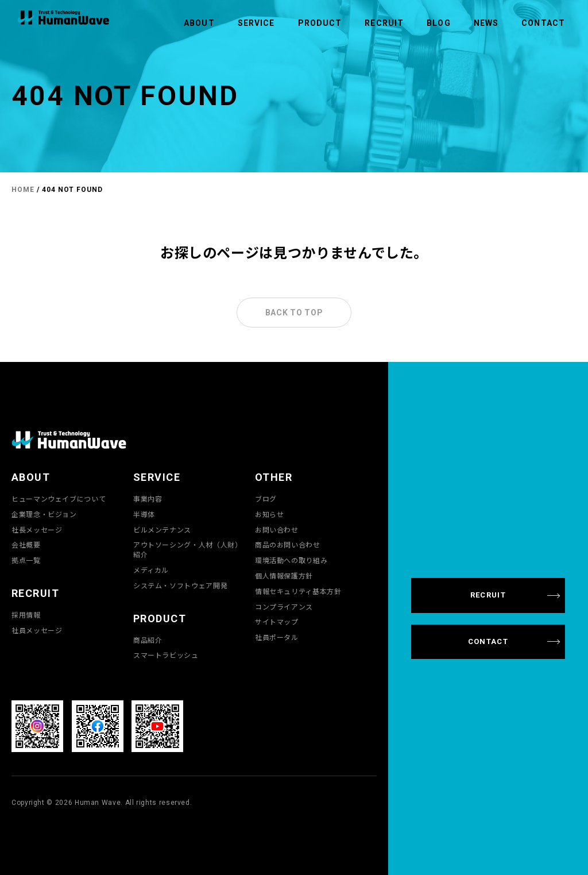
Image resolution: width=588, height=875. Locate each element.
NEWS (486, 23)
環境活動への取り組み (291, 560)
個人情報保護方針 (284, 576)
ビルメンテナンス (162, 530)
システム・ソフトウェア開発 (180, 585)
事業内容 (148, 499)
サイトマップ (277, 622)
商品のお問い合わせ (288, 545)
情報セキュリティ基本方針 (298, 591)
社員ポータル (277, 637)
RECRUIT (384, 23)
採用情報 (26, 615)
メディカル (151, 570)
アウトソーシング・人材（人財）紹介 (188, 550)
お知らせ (270, 514)
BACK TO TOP (294, 313)
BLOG (438, 23)
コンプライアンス (284, 607)
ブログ (266, 499)
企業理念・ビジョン (44, 514)
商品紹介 (148, 640)
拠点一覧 (26, 560)
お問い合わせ (277, 530)
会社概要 (26, 545)
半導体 (144, 514)
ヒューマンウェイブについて (59, 499)
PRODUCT (320, 23)
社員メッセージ (37, 630)
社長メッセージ (37, 530)
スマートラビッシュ (166, 655)
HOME (23, 190)
